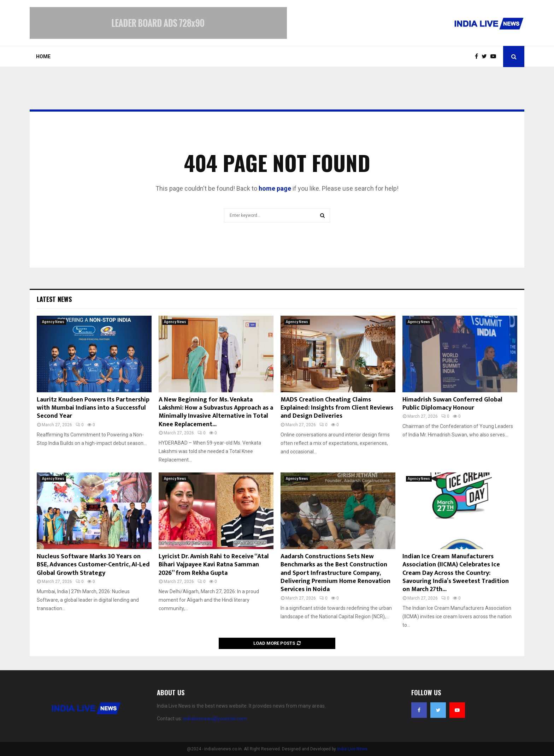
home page (275, 188)
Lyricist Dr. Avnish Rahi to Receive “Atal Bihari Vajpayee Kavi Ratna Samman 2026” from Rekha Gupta (214, 565)
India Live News (352, 749)
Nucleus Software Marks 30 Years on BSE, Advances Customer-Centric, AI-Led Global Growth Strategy (93, 565)
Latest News (54, 299)
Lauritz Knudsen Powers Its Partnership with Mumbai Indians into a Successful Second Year (93, 408)
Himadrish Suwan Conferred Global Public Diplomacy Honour (452, 404)
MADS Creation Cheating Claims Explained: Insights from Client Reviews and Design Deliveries (337, 408)
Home (43, 56)
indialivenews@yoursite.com (215, 719)
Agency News (53, 322)
